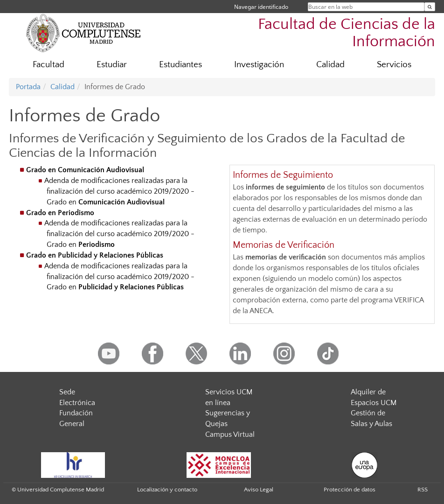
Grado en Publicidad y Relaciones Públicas (95, 255)
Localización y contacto (167, 490)
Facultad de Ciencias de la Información (347, 33)
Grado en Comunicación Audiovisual (85, 170)
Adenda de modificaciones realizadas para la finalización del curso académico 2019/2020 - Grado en (119, 191)
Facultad (49, 65)
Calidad (330, 65)
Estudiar (112, 65)
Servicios (394, 65)
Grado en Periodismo (60, 213)
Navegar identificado (261, 7)
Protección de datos (350, 490)
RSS (423, 490)
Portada (28, 87)
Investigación (259, 65)
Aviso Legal (259, 490)
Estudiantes (180, 65)
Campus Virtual (230, 434)
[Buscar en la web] (430, 7)
